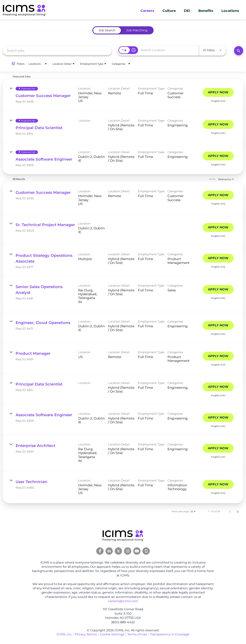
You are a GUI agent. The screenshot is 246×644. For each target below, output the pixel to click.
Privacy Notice (86, 634)
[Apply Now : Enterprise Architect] (218, 448)
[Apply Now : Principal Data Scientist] (218, 124)
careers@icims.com (123, 601)
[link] (123, 95)
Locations (230, 11)
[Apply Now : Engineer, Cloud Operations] (218, 325)
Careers (147, 11)
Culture (169, 11)
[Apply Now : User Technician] (218, 484)
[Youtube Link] (137, 551)
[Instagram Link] (128, 551)
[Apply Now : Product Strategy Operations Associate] (218, 258)
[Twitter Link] (118, 551)
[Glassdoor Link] (146, 551)
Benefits (206, 11)
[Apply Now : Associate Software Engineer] (218, 156)
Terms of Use (137, 634)
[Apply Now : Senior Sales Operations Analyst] (218, 289)
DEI (187, 11)
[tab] (107, 30)
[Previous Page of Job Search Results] (230, 511)
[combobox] (57, 51)
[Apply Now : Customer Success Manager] (218, 92)
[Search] (239, 51)
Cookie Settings (112, 634)
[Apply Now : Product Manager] (218, 356)
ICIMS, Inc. (64, 634)
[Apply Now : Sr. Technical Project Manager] (218, 227)
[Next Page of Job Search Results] (238, 511)
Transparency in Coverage (170, 634)
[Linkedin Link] (109, 551)
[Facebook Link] (100, 551)
